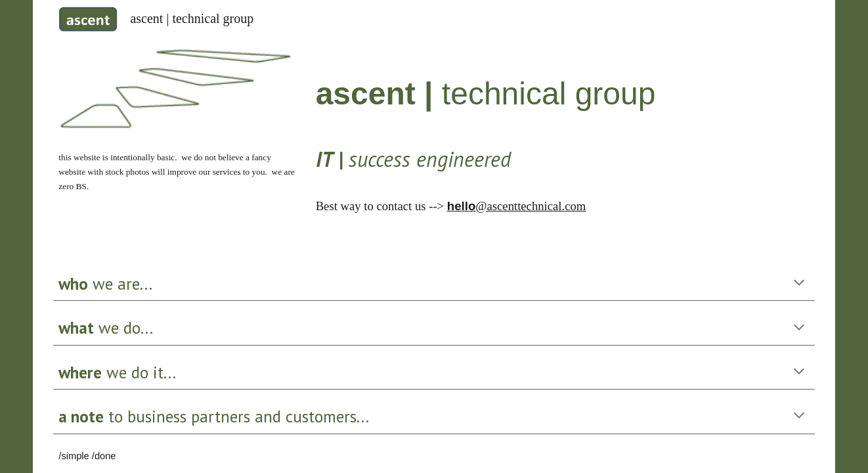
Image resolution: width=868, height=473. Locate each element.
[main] (177, 171)
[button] (799, 284)
